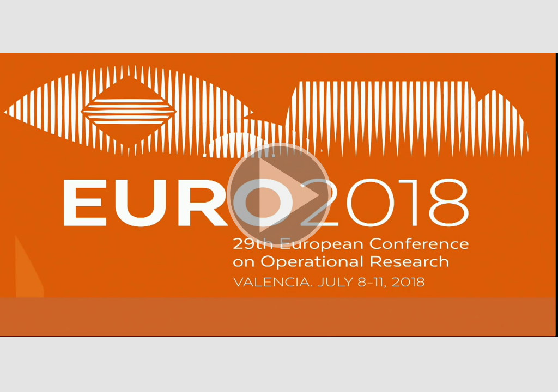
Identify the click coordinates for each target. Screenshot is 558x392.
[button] (279, 196)
